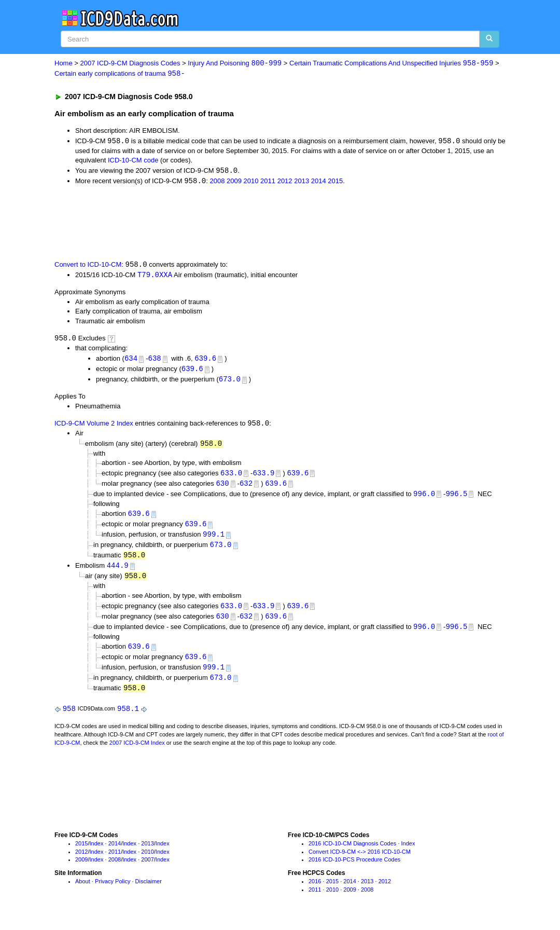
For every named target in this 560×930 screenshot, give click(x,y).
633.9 (263, 477)
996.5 (456, 498)
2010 (251, 182)
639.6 (205, 361)
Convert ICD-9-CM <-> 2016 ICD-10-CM (360, 861)
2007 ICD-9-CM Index (137, 752)
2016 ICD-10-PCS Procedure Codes (354, 869)
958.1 (128, 718)
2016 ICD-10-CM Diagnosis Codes (352, 853)
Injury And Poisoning (235, 64)
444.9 (118, 572)
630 (222, 488)
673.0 (230, 382)
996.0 (424, 498)
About (83, 891)
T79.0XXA (155, 277)
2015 (335, 182)
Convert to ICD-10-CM (88, 266)
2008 (217, 182)
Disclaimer (149, 891)
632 (246, 488)
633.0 (231, 477)
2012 (285, 182)
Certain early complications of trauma (120, 74)
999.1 (214, 540)
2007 (147, 869)
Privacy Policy (113, 891)
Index (97, 853)
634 (131, 361)
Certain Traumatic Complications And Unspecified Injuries (391, 64)
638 (154, 361)
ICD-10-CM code (133, 161)
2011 (268, 182)
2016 (315, 891)
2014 (319, 182)
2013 (302, 182)
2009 (234, 182)
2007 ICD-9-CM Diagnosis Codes (130, 64)
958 (69, 718)
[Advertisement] (240, 223)
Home (64, 64)
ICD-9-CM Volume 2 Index (94, 427)
